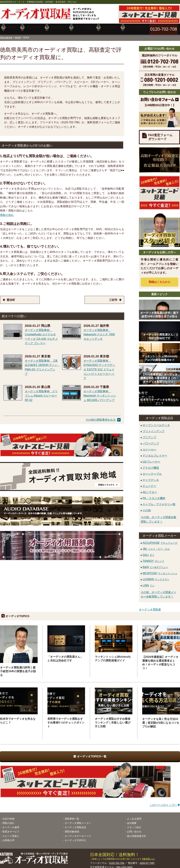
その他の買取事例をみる (101, 417)
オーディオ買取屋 (150, 607)
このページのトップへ (163, 802)
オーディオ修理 (11, 825)
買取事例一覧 (72, 816)
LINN (148, 583)
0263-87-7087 (147, 860)
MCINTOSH (160, 571)
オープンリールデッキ (156, 423)
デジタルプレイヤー (155, 453)
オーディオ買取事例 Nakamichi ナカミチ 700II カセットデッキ (99, 332)
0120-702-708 (117, 860)
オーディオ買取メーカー (78, 820)
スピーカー (149, 447)
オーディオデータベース (78, 833)
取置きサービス (11, 829)
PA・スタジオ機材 (154, 496)
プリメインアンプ (153, 429)
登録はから (159, 279)
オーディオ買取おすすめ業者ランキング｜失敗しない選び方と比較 (113, 720)
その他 (147, 508)
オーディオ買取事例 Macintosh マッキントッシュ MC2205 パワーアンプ (100, 393)
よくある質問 (134, 816)
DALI (148, 552)
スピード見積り (11, 833)
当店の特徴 (8, 816)
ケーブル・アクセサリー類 (159, 502)
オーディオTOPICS (75, 838)
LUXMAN (156, 577)
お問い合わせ (134, 829)
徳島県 (18, 35)
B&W (155, 565)
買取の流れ (7, 212)
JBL (156, 546)
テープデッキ (151, 477)
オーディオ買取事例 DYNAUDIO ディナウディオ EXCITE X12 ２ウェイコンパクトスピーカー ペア (99, 367)
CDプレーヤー (151, 459)
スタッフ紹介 (134, 825)
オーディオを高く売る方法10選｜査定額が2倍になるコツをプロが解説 (161, 720)
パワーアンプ (151, 441)
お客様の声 (8, 838)
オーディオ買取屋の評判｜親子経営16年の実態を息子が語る (18, 669)
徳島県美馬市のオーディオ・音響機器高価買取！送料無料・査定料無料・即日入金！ (39, 2)
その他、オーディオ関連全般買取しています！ (158, 517)
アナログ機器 (151, 465)
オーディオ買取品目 (75, 825)
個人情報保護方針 (137, 833)
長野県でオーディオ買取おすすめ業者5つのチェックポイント (66, 720)
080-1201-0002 (124, 865)
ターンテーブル (152, 471)
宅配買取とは (148, 856)
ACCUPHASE (160, 540)
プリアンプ (149, 435)
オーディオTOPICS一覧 (92, 754)
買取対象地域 (6, 35)
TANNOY (153, 558)
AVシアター (150, 489)
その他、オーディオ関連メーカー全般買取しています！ (158, 592)
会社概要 (132, 820)
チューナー (149, 483)
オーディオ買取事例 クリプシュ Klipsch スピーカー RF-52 (41, 393)
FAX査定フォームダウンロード (160, 134)
